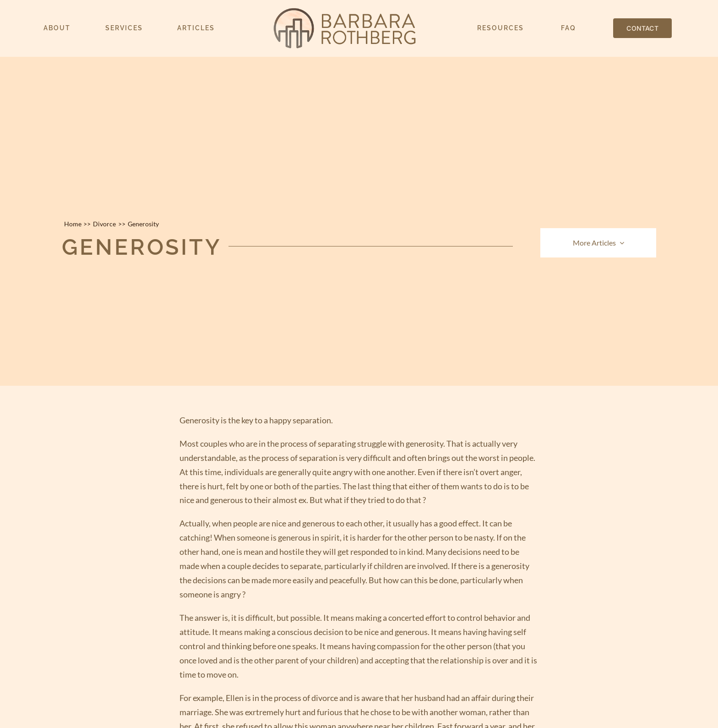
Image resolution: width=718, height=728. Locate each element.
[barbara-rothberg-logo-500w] (345, 11)
